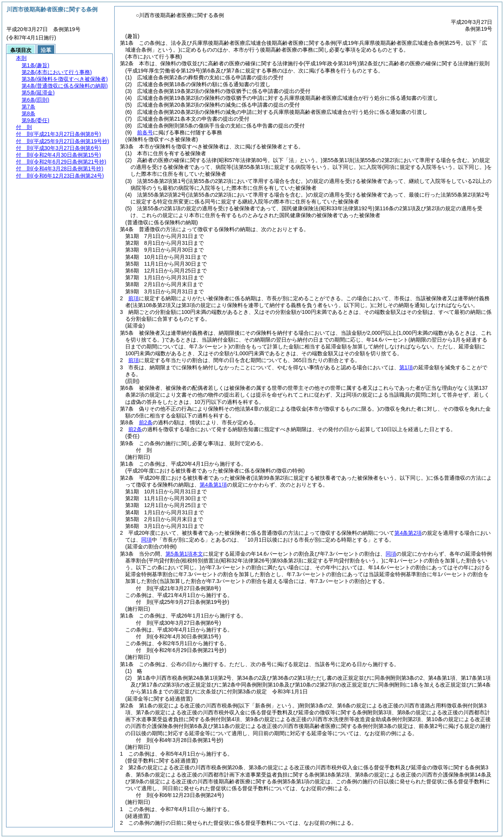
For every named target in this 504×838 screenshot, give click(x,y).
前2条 (146, 422)
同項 (146, 540)
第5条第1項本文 (184, 554)
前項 (134, 298)
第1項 (406, 367)
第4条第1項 (213, 485)
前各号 (145, 132)
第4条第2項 (408, 533)
